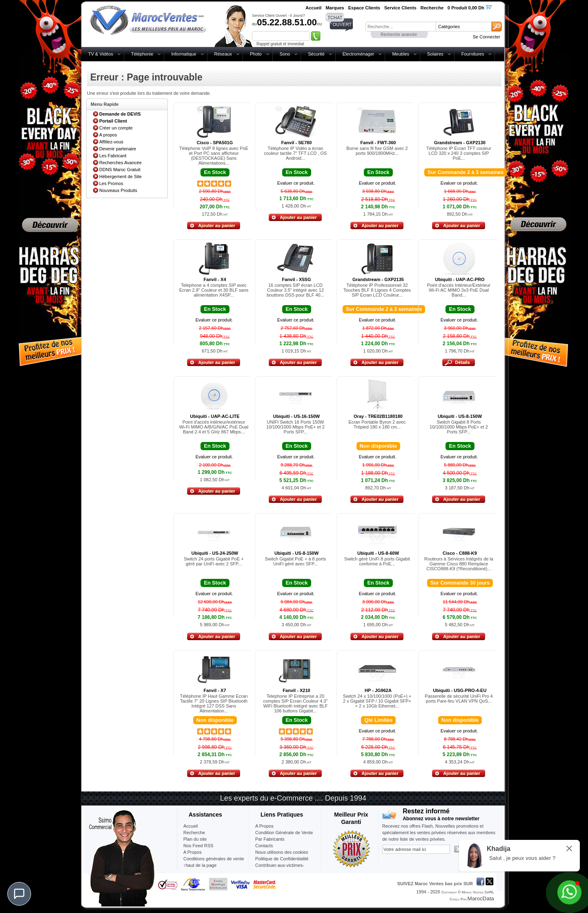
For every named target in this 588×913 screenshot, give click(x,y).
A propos (108, 135)
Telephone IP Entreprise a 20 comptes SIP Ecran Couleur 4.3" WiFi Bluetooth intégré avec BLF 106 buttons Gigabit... (296, 703)
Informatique (184, 54)
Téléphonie (142, 54)
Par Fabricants (270, 839)
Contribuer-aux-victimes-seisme (280, 868)
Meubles (401, 54)
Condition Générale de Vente (284, 833)
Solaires (435, 54)
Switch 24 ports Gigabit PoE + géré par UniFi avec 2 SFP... (214, 561)
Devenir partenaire (118, 149)
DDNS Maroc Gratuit (120, 170)
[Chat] (19, 894)
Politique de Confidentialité (282, 859)
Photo (256, 54)
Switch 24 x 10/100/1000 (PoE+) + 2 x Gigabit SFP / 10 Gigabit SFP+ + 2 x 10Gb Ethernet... (377, 701)
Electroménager (359, 54)
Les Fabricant (113, 156)
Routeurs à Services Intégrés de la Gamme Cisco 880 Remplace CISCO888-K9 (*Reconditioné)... (459, 564)
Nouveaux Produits (118, 190)
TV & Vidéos (101, 54)
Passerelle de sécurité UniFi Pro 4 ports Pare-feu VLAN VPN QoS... (459, 699)
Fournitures (473, 54)
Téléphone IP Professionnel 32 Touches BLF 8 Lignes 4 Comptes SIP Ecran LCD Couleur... (377, 290)
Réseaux (223, 54)
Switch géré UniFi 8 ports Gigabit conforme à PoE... (377, 561)
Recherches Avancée (120, 163)
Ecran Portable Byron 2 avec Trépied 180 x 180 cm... (377, 424)
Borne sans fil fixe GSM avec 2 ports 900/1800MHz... (377, 151)
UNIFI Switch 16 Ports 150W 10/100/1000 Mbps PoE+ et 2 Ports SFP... (295, 427)
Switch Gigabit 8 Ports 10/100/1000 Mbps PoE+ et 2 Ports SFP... (459, 427)
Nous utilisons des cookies (282, 852)
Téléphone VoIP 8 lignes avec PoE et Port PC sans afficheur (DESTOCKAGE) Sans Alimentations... (214, 156)
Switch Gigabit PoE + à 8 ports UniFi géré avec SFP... (296, 561)
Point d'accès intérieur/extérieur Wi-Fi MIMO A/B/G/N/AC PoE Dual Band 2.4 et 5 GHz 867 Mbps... (214, 427)
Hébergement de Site (120, 176)
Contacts (264, 846)
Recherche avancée (399, 35)
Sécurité (316, 54)
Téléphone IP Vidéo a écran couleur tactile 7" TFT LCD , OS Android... (296, 153)
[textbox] (401, 27)
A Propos (264, 826)
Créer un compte (116, 128)
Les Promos (111, 183)
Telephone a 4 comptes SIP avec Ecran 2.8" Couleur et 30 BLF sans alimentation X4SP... (214, 290)
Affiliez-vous (111, 142)
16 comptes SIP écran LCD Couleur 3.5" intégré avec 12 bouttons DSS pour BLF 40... (295, 290)
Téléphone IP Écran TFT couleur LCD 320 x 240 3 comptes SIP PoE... (459, 153)
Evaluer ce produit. (296, 183)
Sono (285, 54)
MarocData (481, 898)
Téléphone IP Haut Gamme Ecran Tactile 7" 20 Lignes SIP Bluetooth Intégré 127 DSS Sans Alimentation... (214, 703)
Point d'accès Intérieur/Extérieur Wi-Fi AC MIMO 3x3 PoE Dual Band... (459, 290)
